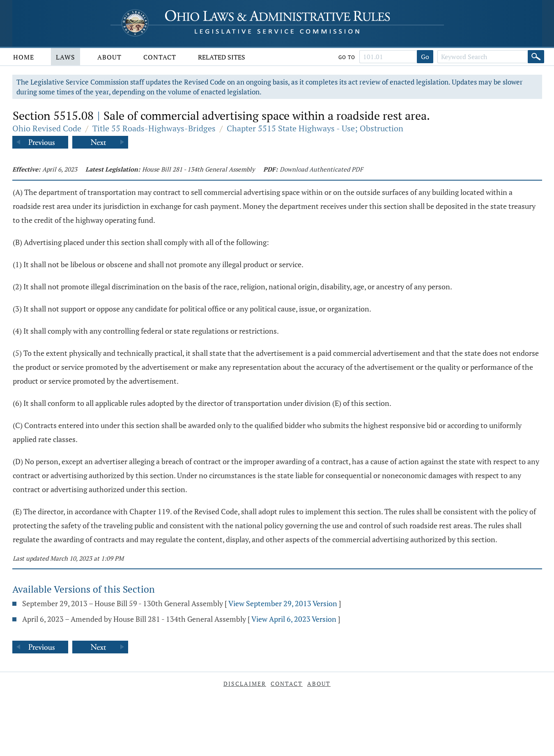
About (109, 57)
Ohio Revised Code (47, 128)
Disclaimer (245, 684)
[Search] (536, 57)
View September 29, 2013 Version (283, 603)
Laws (66, 57)
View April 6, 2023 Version (294, 619)
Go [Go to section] (425, 57)
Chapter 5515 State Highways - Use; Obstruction (315, 128)
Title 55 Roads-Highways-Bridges (154, 128)
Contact (160, 57)
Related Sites (222, 57)
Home (24, 57)
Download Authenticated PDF (321, 169)
